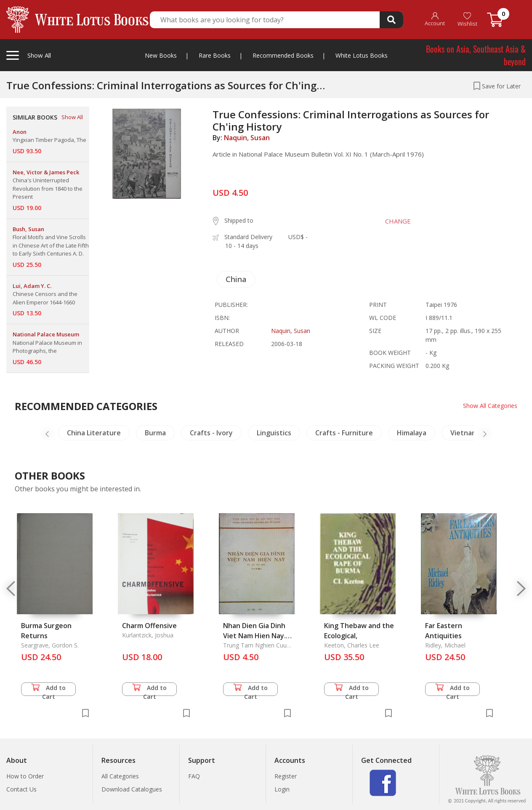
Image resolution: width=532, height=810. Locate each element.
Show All (72, 117)
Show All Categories (490, 406)
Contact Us (21, 789)
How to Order (25, 776)
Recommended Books (283, 55)
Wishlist (467, 20)
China (236, 279)
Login (282, 789)
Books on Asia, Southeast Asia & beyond (476, 55)
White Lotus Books (362, 55)
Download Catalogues (132, 789)
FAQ (194, 776)
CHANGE (398, 221)
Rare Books (215, 55)
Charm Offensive (149, 626)
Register (286, 776)
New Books (161, 55)
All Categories (120, 776)
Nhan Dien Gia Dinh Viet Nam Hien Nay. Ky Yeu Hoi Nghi (254, 636)
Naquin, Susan (247, 138)
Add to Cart (48, 690)
